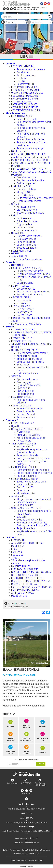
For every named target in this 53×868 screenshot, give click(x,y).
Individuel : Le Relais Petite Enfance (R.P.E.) (34, 278)
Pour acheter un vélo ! (27, 119)
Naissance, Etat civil (26, 189)
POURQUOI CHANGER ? (22, 423)
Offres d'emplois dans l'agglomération (27, 223)
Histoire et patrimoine (27, 373)
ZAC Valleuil (23, 517)
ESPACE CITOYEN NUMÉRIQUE (26, 324)
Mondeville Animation (27, 356)
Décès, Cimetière (25, 195)
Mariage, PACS (24, 192)
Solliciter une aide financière (31, 180)
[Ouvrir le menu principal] (26, 57)
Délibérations (23, 72)
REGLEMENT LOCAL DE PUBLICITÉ (28, 578)
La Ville (10, 64)
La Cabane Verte (25, 283)
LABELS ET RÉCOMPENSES (24, 104)
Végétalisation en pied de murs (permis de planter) (32, 451)
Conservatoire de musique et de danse (33, 369)
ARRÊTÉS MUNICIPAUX (23, 593)
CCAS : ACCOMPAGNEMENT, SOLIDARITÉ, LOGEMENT (31, 173)
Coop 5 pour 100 (25, 487)
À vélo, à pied (23, 432)
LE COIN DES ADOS (21, 306)
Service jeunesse (25, 309)
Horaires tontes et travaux (30, 236)
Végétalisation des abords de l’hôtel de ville (34, 533)
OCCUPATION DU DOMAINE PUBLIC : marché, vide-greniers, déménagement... (31, 156)
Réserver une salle (26, 417)
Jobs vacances (24, 312)
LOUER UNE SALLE (20, 151)
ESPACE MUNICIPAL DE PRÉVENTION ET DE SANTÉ (31, 164)
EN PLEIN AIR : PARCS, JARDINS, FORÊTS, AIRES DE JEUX (31, 334)
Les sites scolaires (26, 289)
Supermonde (23, 365)
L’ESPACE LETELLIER (21, 341)
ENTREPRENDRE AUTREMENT (25, 479)
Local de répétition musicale (31, 362)
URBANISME (17, 233)
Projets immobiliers (26, 528)
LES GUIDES (17, 555)
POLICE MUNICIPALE (21, 251)
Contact (38, 853)
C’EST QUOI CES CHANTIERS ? (26, 508)
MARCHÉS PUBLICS (21, 566)
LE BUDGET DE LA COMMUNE (25, 90)
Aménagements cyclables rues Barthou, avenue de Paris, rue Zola (33, 524)
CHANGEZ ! (17, 426)
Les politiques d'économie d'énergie (34, 473)
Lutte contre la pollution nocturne (33, 470)
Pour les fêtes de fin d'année (31, 139)
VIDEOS (15, 558)
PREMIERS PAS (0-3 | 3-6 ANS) (26, 268)
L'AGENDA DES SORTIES (23, 329)
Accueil (11, 603)
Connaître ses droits (27, 177)
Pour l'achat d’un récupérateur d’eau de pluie (34, 123)
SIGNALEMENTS (19, 256)
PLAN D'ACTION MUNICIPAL (25, 87)
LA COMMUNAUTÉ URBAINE (25, 99)
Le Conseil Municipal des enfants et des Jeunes (31, 319)
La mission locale (25, 227)
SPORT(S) (16, 376)
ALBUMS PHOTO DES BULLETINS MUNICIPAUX (27, 544)
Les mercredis (24, 300)
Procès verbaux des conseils (31, 69)
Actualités (20, 603)
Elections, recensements (29, 201)
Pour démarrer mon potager (30, 148)
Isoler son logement (27, 476)
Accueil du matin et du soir (30, 294)
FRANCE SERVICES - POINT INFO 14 (29, 169)
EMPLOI (15, 215)
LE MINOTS (17, 552)
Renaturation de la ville (28, 455)
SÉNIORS (16, 204)
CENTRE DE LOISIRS (21, 297)
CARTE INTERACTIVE (21, 102)
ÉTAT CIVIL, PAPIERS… (22, 186)
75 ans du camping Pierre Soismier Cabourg (28, 562)
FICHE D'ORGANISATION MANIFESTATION (32, 587)
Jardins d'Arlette (25, 485)
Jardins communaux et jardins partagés (31, 463)
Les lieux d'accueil (26, 414)
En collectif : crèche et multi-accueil (34, 274)
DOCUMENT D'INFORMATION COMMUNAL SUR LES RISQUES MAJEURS (32, 574)
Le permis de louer (26, 242)
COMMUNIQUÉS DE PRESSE (25, 107)
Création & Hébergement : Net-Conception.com (27, 861)
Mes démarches (15, 113)
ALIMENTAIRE (18, 496)
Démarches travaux (26, 239)
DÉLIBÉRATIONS (19, 596)
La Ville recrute (24, 218)
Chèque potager (25, 505)
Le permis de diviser (27, 245)
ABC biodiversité (25, 447)
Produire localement (27, 502)
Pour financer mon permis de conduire (31, 135)
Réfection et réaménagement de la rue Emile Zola (34, 512)
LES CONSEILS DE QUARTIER (25, 96)
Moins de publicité (26, 493)
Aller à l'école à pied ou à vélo (31, 438)
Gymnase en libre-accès (29, 385)
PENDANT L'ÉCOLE (20, 286)
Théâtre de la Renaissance (30, 359)
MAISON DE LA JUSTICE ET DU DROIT (30, 160)
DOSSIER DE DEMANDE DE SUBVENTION (31, 581)
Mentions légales (18, 853)
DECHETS (16, 253)
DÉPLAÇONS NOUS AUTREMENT (27, 429)
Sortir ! (10, 327)
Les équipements (25, 394)
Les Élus (21, 81)
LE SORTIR (16, 549)
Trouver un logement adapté (31, 213)
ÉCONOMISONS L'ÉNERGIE (24, 467)
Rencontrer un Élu (25, 84)
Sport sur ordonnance (27, 379)
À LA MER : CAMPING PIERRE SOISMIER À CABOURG (31, 346)
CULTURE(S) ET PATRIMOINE (25, 350)
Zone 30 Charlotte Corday (29, 520)
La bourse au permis (27, 230)
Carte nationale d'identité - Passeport (35, 198)
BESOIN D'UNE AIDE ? (22, 116)
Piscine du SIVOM (26, 391)
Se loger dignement (26, 183)
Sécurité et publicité (27, 248)
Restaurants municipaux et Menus (33, 291)
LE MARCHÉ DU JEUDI (22, 338)
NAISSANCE (17, 265)
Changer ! (12, 420)
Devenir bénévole (25, 411)
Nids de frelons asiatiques (29, 259)
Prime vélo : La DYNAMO (29, 435)
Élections (21, 78)
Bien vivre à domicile (27, 210)
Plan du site (30, 853)
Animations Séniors (26, 207)
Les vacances (24, 303)
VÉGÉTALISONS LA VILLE (24, 444)
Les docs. (11, 537)
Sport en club (23, 388)
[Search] (25, 17)
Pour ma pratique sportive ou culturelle (31, 129)
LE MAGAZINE (18, 540)
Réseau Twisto (24, 441)
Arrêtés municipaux (26, 75)
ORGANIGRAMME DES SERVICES (27, 93)
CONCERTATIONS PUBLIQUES (26, 110)
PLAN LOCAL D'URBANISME (25, 569)
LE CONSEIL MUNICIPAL (23, 66)
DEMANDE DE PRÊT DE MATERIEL (27, 584)
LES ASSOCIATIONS (21, 406)
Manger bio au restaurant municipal (34, 499)
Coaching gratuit (25, 382)
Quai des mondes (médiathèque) (33, 353)
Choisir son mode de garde (30, 271)
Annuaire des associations (30, 408)
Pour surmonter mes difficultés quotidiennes (32, 144)
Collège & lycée (25, 315)
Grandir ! (11, 262)
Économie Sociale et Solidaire (31, 482)
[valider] (41, 764)
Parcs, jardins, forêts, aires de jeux (33, 458)
